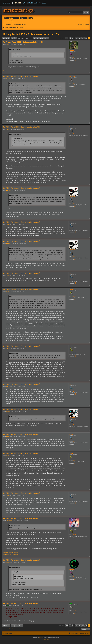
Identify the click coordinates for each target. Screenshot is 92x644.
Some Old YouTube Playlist (10, 553)
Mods (4, 71)
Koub (71, 603)
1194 (75, 535)
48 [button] (80, 38)
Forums (17, 3)
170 (74, 134)
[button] (67, 38)
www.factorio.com (10, 21)
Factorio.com (7, 3)
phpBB (41, 637)
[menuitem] (16, 24)
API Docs (42, 3)
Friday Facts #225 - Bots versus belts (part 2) (31, 34)
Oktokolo (72, 50)
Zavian (71, 289)
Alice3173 (72, 196)
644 (74, 577)
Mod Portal (33, 3)
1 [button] (72, 38)
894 (74, 57)
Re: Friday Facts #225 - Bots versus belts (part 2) (23, 42)
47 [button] (77, 38)
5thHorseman (73, 528)
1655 (75, 296)
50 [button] (86, 38)
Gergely (72, 569)
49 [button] (83, 38)
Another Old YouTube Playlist (11, 555)
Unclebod (72, 76)
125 (74, 203)
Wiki (25, 3)
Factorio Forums (19, 18)
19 (74, 83)
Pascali (71, 127)
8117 (75, 611)
